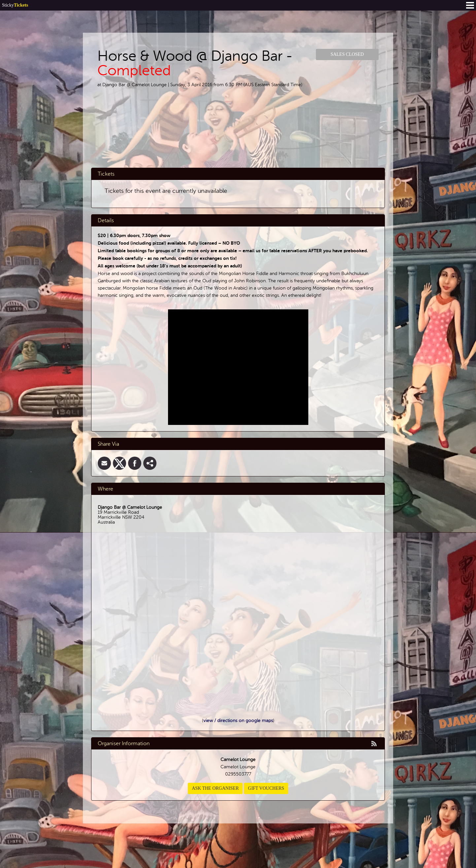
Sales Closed (347, 54)
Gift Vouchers (266, 788)
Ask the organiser (215, 788)
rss (374, 744)
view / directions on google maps (238, 721)
